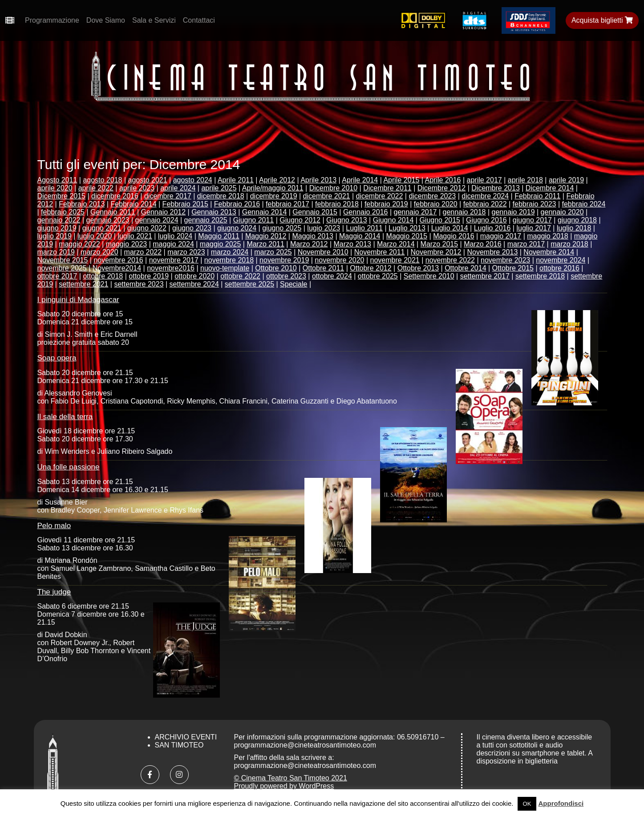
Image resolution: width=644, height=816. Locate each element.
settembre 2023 (139, 284)
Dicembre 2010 (334, 188)
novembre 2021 (395, 260)
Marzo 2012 (309, 244)
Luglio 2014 (450, 228)
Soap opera (57, 358)
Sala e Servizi (154, 20)
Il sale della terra (65, 417)
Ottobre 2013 (418, 268)
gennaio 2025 (206, 220)
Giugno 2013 (347, 220)
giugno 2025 (282, 228)
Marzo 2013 (352, 244)
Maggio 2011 (219, 236)
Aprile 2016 (443, 180)
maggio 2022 (79, 244)
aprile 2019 (566, 180)
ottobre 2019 (149, 276)
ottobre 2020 (194, 276)
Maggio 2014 (360, 236)
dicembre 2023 (432, 196)
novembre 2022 (450, 260)
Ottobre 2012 (371, 268)
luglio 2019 (55, 236)
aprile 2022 (96, 188)
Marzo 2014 (396, 244)
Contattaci (199, 20)
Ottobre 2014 (465, 268)
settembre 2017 (485, 276)
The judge (54, 592)
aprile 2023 (137, 188)
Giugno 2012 (300, 220)
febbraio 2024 (584, 204)
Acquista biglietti (602, 20)
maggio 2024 (173, 244)
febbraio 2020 (436, 204)
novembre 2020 (339, 260)
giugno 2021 (102, 228)
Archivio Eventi (186, 737)
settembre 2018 (540, 276)
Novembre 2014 (549, 252)
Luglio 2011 (364, 228)
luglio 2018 (574, 228)
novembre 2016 (118, 260)
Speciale (294, 284)
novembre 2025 (62, 268)
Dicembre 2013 (496, 188)
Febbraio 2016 (237, 204)
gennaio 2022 (59, 220)
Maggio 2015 (407, 236)
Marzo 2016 (483, 244)
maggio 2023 (127, 244)
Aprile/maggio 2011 (273, 188)
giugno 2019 (57, 228)
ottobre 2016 (559, 268)
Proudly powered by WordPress (284, 786)
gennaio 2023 (108, 220)
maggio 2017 (501, 236)
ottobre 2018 (103, 276)
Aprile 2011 (236, 180)
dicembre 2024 (485, 196)
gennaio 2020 (562, 212)
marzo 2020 (99, 252)
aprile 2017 (484, 180)
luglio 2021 (135, 236)
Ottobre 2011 (323, 268)
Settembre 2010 (429, 276)
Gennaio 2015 (315, 212)
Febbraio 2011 (537, 196)
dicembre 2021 (327, 196)
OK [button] (527, 804)
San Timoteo (179, 745)
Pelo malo (54, 526)
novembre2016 (171, 268)
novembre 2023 (505, 260)
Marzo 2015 (439, 244)
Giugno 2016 (486, 220)
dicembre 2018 (221, 196)
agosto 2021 (148, 180)
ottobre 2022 (240, 276)
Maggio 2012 (266, 236)
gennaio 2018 (464, 212)
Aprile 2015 (401, 180)
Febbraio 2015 (185, 204)
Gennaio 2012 (164, 212)
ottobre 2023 (286, 276)
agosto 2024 (193, 180)
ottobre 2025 (378, 276)
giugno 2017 (532, 220)
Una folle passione (69, 467)
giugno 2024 (237, 228)
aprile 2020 (55, 188)
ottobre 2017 (57, 276)
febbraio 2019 (386, 204)
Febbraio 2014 (133, 204)
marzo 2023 (186, 252)
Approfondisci (561, 803)
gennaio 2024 (157, 220)
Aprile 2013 (318, 180)
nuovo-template (225, 268)
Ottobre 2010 (276, 268)
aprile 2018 (525, 180)
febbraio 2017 (288, 204)
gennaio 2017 (415, 212)
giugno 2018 (577, 220)
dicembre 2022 (380, 196)
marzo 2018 (569, 244)
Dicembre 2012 (442, 188)
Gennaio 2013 (214, 212)
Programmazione (52, 20)
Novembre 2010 (323, 252)
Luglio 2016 (492, 228)
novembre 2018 (229, 260)
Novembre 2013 (492, 252)
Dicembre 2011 (387, 188)
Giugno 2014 (393, 220)
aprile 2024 (178, 188)
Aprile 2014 (360, 180)
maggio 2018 (548, 236)
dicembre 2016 (115, 196)
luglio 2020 (95, 236)
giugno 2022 (147, 228)
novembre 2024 (561, 260)
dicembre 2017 (168, 196)
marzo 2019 (56, 252)
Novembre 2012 (436, 252)
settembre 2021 (83, 284)
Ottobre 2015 (513, 268)
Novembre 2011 (380, 252)
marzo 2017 (526, 244)
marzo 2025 (273, 252)
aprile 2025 (219, 188)
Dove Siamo (106, 20)
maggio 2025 (221, 244)
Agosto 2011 (57, 180)
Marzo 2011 (265, 244)
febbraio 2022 (485, 204)
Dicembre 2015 (62, 196)
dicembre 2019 (274, 196)
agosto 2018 (102, 180)
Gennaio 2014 (265, 212)
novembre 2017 (174, 260)
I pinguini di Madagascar (78, 300)
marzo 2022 (143, 252)
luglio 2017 (533, 228)
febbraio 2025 (63, 212)
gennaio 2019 (513, 212)
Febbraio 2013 (82, 204)
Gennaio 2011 (113, 212)
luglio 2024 (175, 236)
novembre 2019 (284, 260)
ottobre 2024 (332, 276)
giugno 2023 (192, 228)
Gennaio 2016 (366, 212)
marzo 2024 (230, 252)
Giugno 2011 (254, 220)
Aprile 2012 (277, 180)
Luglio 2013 (407, 228)
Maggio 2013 (313, 236)
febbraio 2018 (337, 204)
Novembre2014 (117, 268)
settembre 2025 (249, 284)
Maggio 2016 (454, 236)
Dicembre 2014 (550, 188)
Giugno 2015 (440, 220)
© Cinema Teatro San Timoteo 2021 (291, 778)
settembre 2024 (194, 284)
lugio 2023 (324, 228)
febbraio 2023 (535, 204)
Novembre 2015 (63, 260)
